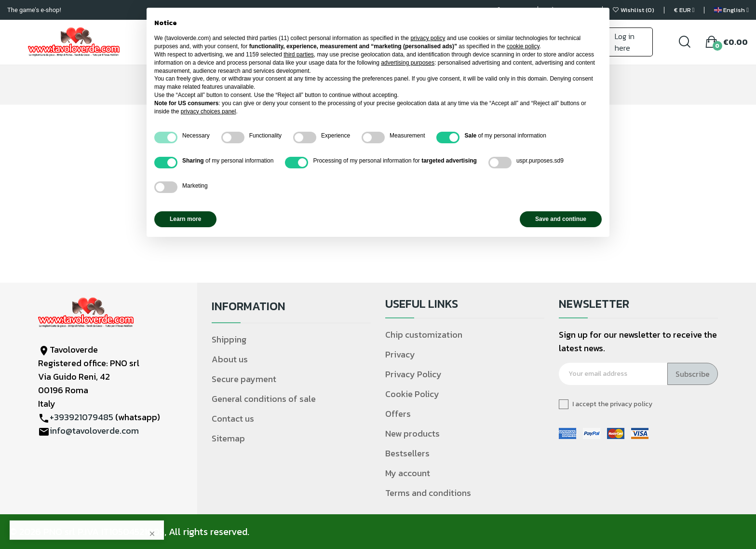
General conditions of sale (264, 399)
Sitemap (228, 438)
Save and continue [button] (561, 219)
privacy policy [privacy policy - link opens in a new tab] (428, 38)
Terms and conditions (428, 493)
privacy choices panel (209, 111)
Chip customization (424, 335)
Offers (398, 414)
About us (230, 359)
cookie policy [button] (523, 46)
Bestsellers (407, 453)
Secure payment (244, 379)
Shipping (229, 339)
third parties (299, 55)
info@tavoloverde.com (94, 431)
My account (408, 473)
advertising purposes (408, 63)
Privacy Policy (413, 374)
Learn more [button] (185, 219)
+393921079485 (81, 417)
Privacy (400, 354)
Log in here (625, 42)
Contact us (233, 419)
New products (412, 433)
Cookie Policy (412, 394)
